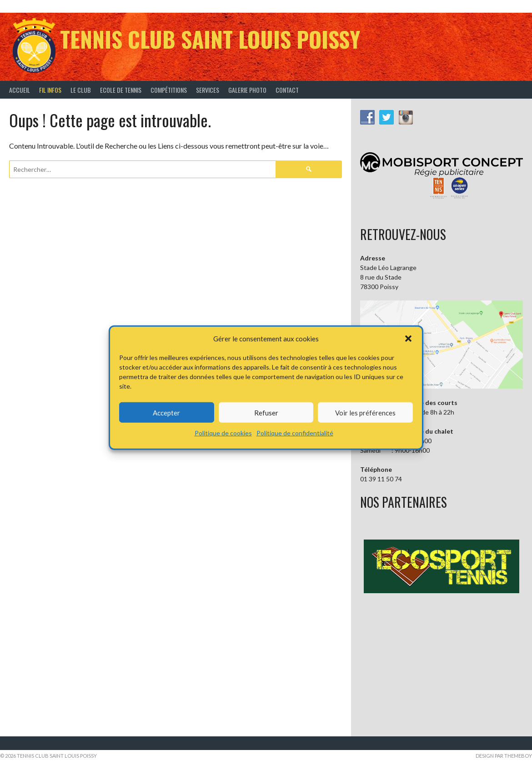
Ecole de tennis (121, 90)
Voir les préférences (365, 412)
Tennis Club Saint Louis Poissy (210, 39)
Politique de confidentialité (295, 433)
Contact (287, 90)
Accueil (20, 90)
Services (208, 90)
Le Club (81, 90)
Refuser (266, 412)
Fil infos (50, 90)
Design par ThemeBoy (504, 756)
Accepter (166, 412)
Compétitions (169, 90)
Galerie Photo (247, 90)
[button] (408, 339)
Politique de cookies (223, 433)
